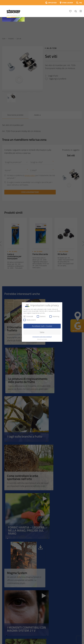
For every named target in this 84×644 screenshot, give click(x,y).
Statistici (41, 316)
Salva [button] (42, 332)
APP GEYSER (52, 3)
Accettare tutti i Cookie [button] (42, 326)
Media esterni (30, 320)
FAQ (81, 3)
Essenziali (28, 316)
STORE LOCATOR (67, 3)
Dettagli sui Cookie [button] (42, 339)
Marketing (54, 316)
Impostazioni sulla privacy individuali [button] (42, 337)
